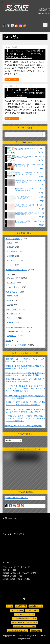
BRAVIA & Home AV (15, 331)
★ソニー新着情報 (13, 239)
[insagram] (21, 26)
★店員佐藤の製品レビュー (16, 270)
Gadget (10, 305)
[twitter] (4, 26)
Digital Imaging (36, 606)
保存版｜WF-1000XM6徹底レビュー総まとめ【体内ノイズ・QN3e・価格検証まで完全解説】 (25, 403)
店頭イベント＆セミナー (18, 631)
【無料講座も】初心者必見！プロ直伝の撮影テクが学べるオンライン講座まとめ (25, 367)
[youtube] (12, 26)
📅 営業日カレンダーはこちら (16, 498)
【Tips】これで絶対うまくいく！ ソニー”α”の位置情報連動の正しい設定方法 (25, 93)
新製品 (9, 243)
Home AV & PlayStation (15, 327)
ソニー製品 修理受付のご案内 (24, 618)
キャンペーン (12, 260)
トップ (10, 606)
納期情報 (10, 256)
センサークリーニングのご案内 (24, 622)
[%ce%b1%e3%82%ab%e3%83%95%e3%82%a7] (16, 26)
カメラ (8, 274)
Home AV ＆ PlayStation (24, 614)
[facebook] (8, 26)
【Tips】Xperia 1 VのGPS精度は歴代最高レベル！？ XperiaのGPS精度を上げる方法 (25, 54)
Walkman (11, 318)
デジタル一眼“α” (13, 278)
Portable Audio (12, 310)
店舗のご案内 (36, 631)
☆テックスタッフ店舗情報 (16, 345)
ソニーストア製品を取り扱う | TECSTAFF (32, 636)
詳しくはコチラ (12, 79)
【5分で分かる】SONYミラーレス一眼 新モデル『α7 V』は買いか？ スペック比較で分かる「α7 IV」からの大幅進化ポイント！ (25, 388)
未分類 (8, 341)
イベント (10, 265)
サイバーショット (14, 287)
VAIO (9, 300)
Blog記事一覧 (21, 606)
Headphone (12, 314)
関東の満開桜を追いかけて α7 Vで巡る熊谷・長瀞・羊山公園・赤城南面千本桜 (25, 380)
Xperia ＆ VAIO (17, 610)
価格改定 (10, 247)
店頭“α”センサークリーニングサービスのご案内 (23, 426)
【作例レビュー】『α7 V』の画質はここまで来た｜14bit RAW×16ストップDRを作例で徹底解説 (25, 374)
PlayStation (11, 336)
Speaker (10, 322)
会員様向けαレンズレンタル (25, 627)
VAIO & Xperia (11, 292)
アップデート (12, 251)
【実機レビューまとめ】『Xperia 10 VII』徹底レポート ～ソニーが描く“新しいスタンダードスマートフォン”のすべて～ (25, 418)
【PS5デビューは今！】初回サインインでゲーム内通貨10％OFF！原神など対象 (24, 360)
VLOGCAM (11, 283)
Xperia (9, 296)
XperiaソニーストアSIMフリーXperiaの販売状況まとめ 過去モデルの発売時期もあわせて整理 (25, 411)
